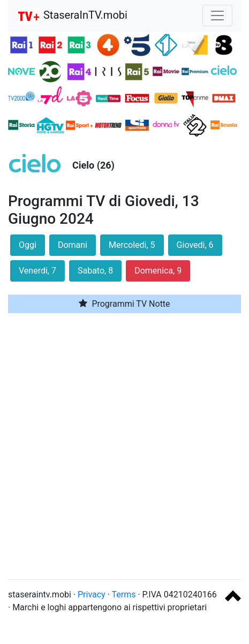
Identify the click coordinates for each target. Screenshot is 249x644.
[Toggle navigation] (217, 16)
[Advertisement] (125, 446)
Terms (124, 594)
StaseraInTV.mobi (72, 16)
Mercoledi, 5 (132, 245)
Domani (73, 245)
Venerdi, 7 (37, 271)
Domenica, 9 (158, 271)
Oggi (28, 245)
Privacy (92, 594)
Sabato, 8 (95, 271)
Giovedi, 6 (195, 245)
